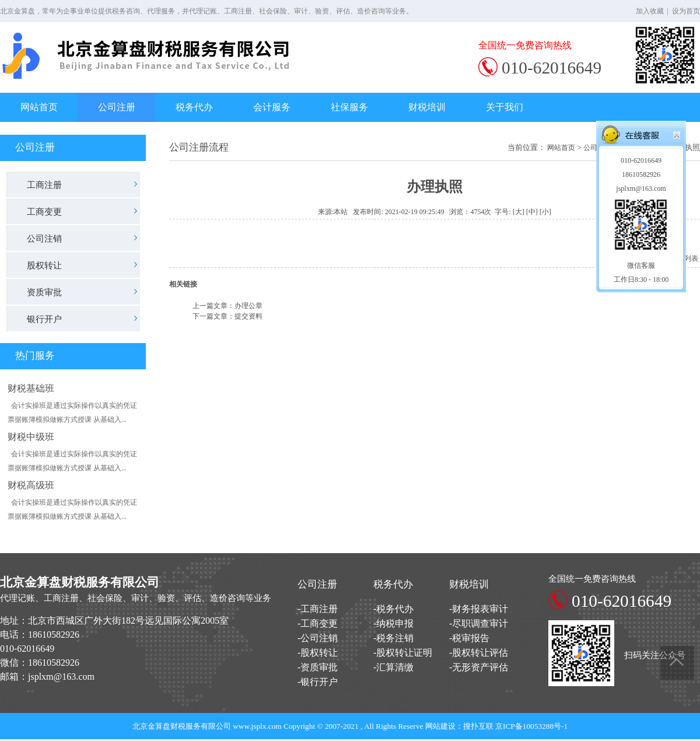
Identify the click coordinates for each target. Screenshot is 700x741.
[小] (545, 212)
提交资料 (249, 316)
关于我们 (505, 107)
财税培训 (427, 107)
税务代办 (194, 107)
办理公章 (249, 306)
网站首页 (39, 107)
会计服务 (272, 107)
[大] (519, 212)
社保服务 (349, 107)
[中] (532, 212)
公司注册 (117, 107)
